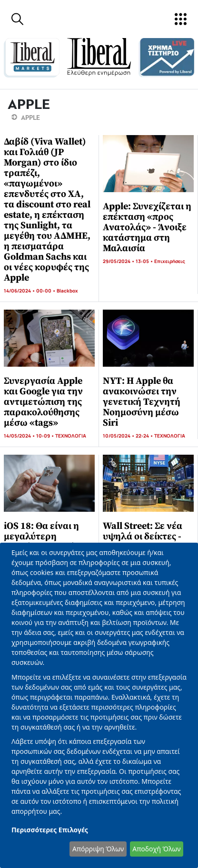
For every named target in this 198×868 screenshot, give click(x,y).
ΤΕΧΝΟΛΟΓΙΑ (71, 436)
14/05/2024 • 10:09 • (30, 436)
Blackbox (67, 291)
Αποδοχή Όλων (156, 849)
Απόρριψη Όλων (98, 849)
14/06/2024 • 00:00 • (30, 291)
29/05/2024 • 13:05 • (129, 261)
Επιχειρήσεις (170, 261)
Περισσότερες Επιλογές (50, 830)
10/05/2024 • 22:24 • (129, 436)
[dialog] (99, 705)
